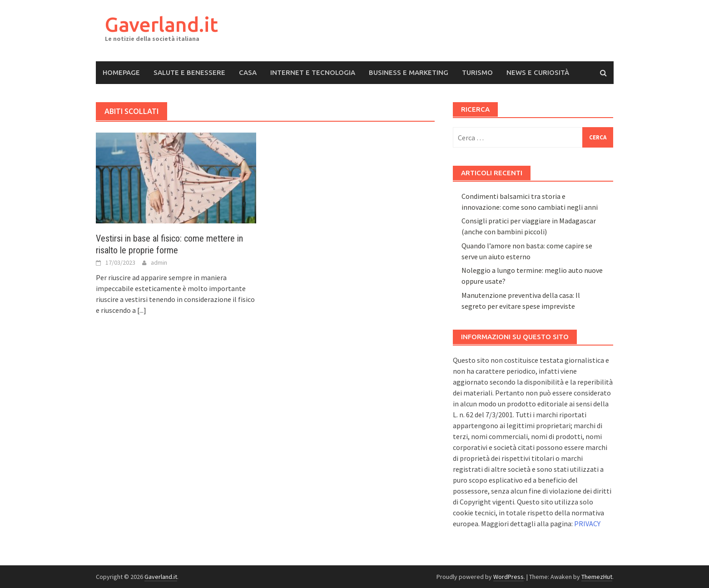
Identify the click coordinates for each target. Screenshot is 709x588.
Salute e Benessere (189, 72)
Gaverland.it (161, 24)
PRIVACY (587, 524)
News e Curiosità (538, 72)
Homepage (121, 72)
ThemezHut (597, 577)
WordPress (508, 577)
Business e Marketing (409, 72)
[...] (142, 310)
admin (159, 262)
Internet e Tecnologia (313, 72)
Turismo (477, 72)
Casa (248, 72)
